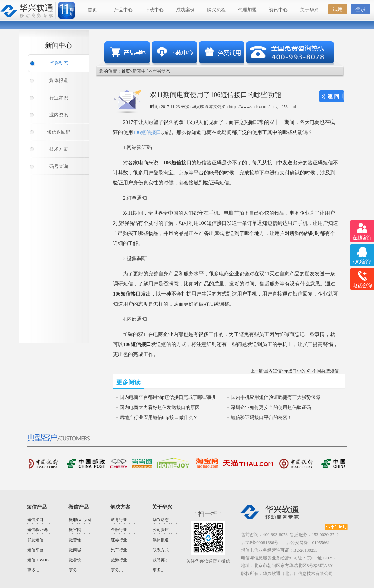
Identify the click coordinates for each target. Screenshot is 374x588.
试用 (338, 9)
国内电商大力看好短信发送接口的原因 (160, 407)
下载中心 (154, 10)
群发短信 (35, 540)
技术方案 (59, 149)
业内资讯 (59, 115)
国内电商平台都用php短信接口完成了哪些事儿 (168, 397)
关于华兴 (309, 10)
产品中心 (123, 10)
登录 (361, 9)
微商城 (75, 550)
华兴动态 (59, 63)
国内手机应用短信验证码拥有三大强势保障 (276, 397)
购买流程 (216, 10)
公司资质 (161, 530)
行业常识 (59, 98)
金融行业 (119, 530)
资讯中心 (278, 10)
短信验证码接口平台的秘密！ (261, 418)
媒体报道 (59, 81)
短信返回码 (59, 132)
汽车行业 (119, 550)
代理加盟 (247, 10)
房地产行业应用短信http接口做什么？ (159, 418)
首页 (92, 10)
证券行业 (119, 540)
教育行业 (119, 520)
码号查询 (59, 166)
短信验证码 (37, 530)
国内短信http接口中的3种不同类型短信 (301, 371)
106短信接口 (147, 132)
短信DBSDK (38, 560)
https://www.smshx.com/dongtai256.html (263, 107)
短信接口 (35, 520)
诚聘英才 (161, 560)
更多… (33, 570)
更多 (73, 570)
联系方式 (161, 550)
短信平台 (35, 550)
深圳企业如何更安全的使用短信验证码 (271, 407)
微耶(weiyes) (80, 520)
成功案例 (185, 10)
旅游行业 (119, 560)
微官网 (75, 530)
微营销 (75, 540)
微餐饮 (75, 560)
